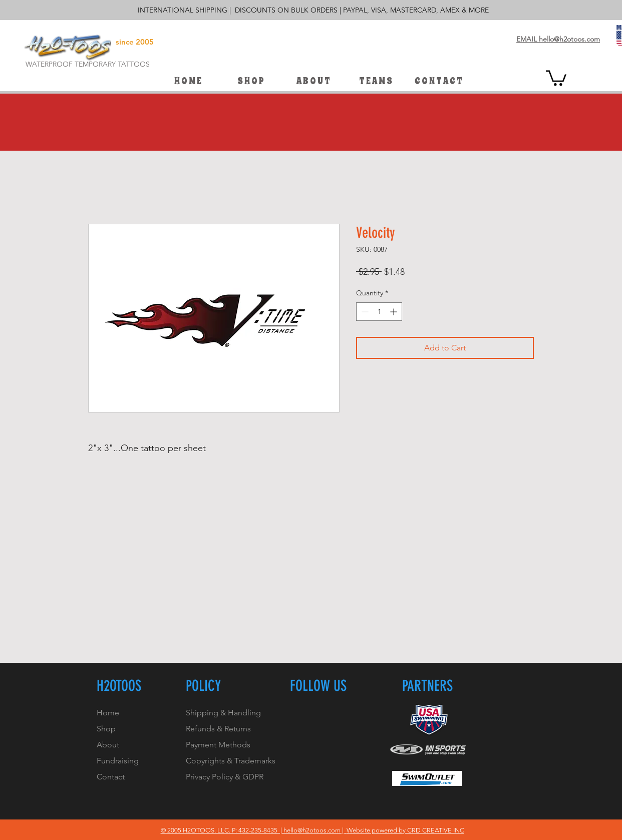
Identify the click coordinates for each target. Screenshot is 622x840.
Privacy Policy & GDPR (225, 777)
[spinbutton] (379, 312)
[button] (376, 81)
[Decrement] (364, 312)
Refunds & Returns (218, 729)
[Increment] (394, 312)
